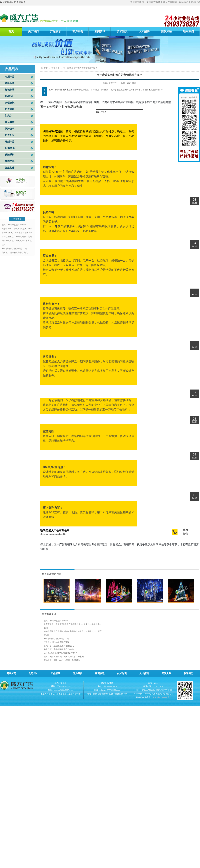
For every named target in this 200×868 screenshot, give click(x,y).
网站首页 (11, 673)
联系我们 (195, 2)
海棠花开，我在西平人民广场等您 (59, 649)
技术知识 (122, 31)
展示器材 (10, 122)
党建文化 (10, 168)
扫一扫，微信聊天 (189, 97)
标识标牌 (10, 90)
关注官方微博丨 (154, 2)
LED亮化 (10, 148)
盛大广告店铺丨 (171, 2)
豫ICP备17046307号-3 (162, 697)
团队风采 (166, 31)
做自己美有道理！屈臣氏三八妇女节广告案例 (64, 657)
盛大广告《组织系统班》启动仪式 (59, 646)
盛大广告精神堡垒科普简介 (14, 225)
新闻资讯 (100, 31)
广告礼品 (10, 135)
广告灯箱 (10, 109)
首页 (11, 31)
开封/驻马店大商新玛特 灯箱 (14, 249)
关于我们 (33, 31)
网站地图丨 (185, 2)
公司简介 (33, 673)
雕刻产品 (10, 142)
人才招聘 (144, 31)
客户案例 (78, 31)
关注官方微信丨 (138, 2)
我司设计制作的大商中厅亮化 (15, 253)
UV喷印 (9, 96)
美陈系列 (10, 155)
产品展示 (55, 31)
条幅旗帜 (10, 103)
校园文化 (10, 161)
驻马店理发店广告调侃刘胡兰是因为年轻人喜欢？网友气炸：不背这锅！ (17, 241)
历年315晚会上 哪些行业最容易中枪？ (60, 653)
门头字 (8, 116)
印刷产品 (10, 77)
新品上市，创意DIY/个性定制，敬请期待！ (63, 660)
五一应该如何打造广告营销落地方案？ (80, 68)
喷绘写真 (10, 83)
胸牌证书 (10, 129)
